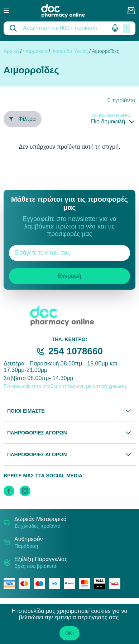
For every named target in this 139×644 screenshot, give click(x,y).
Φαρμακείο (35, 51)
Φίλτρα (23, 119)
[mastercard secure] (86, 584)
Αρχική (11, 51)
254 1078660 (76, 351)
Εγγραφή (69, 276)
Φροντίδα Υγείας (69, 51)
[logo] (68, 11)
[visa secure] (101, 584)
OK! (69, 633)
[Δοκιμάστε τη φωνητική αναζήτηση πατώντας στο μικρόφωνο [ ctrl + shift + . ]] (115, 28)
